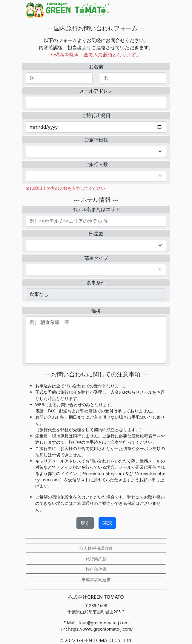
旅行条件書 (96, 569)
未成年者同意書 (96, 579)
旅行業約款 (96, 559)
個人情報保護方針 (96, 548)
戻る (85, 523)
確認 (107, 523)
